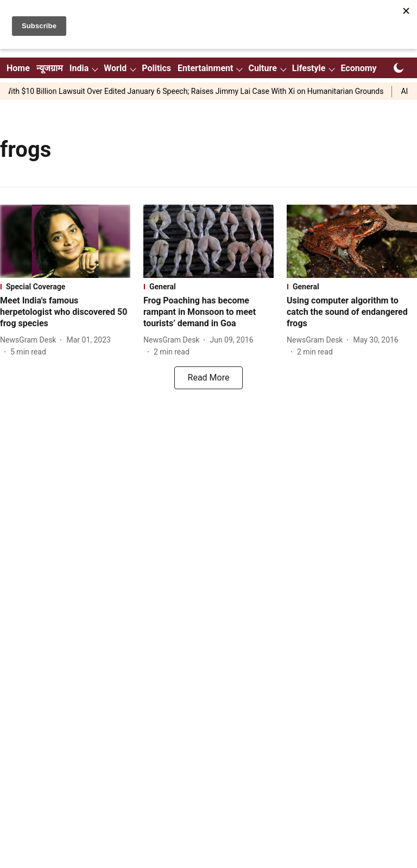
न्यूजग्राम (50, 68)
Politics (156, 68)
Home (18, 68)
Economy (358, 68)
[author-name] (30, 340)
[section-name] (65, 287)
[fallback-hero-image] (65, 241)
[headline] (65, 312)
